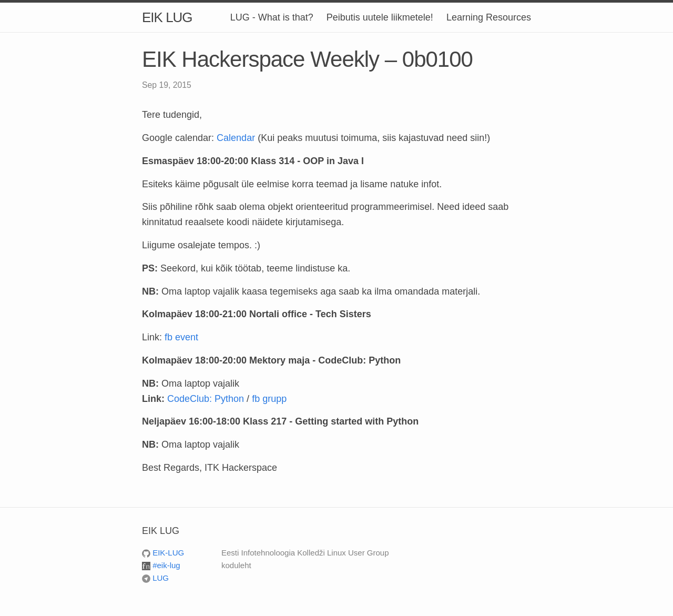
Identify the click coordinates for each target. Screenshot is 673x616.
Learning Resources (489, 17)
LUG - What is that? (272, 17)
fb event (181, 337)
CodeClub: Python (206, 399)
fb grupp (269, 399)
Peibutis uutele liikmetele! (380, 17)
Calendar (236, 138)
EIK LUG (167, 17)
